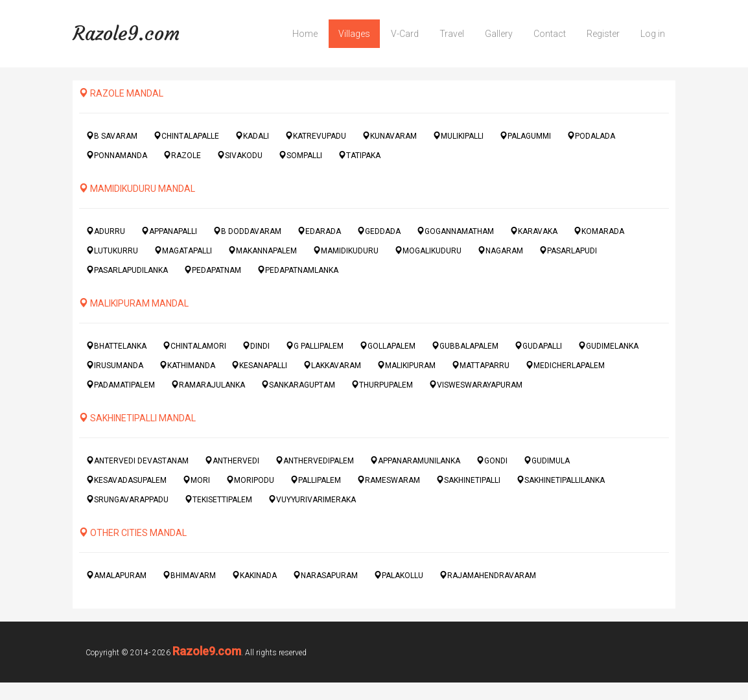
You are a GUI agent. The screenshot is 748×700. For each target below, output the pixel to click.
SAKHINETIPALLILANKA (561, 480)
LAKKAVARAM (332, 365)
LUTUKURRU (112, 251)
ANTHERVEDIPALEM (315, 461)
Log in (653, 34)
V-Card (405, 34)
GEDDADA (379, 231)
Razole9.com (126, 33)
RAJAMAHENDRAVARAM (488, 575)
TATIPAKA (359, 155)
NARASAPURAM (325, 575)
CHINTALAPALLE (186, 136)
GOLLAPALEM (388, 346)
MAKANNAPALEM (263, 251)
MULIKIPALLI (458, 136)
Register (603, 34)
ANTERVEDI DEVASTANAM (137, 461)
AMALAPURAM (116, 575)
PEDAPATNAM (213, 270)
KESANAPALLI (259, 365)
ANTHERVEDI (232, 461)
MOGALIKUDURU (428, 251)
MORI (196, 480)
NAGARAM (500, 251)
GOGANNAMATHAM (455, 231)
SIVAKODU (240, 155)
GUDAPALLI (538, 346)
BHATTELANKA (116, 346)
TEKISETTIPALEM (218, 499)
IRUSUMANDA (115, 365)
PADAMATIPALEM (121, 385)
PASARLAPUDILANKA (127, 270)
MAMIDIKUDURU (346, 251)
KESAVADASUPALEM (126, 480)
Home (305, 34)
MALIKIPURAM (406, 365)
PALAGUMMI (525, 136)
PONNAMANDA (117, 155)
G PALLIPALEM (315, 346)
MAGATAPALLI (183, 251)
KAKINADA (254, 575)
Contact (550, 34)
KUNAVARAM (390, 136)
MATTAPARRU (481, 365)
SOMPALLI (300, 155)
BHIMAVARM (189, 575)
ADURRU (106, 231)
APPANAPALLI (169, 231)
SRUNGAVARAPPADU (127, 499)
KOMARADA (599, 231)
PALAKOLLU (399, 575)
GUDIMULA (547, 461)
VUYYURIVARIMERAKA (312, 499)
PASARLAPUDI (568, 251)
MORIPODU (250, 480)
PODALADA (591, 136)
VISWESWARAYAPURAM (476, 385)
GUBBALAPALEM (465, 346)
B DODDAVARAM (247, 231)
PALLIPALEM (316, 480)
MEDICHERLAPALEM (565, 365)
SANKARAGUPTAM (298, 385)
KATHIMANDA (187, 365)
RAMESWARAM (389, 480)
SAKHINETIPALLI (468, 480)
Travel (452, 34)
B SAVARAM (112, 136)
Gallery (499, 34)
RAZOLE (182, 155)
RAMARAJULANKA (208, 385)
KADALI (252, 136)
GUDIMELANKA (608, 346)
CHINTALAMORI (194, 346)
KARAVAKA (534, 231)
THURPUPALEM (382, 385)
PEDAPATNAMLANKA (298, 270)
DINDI (256, 346)
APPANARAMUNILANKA (415, 461)
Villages (354, 34)
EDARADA (319, 231)
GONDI (492, 461)
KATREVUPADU (316, 136)
